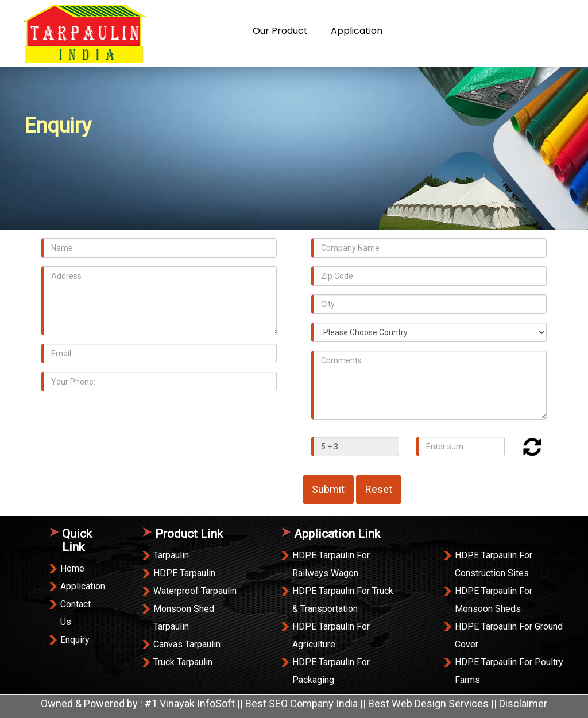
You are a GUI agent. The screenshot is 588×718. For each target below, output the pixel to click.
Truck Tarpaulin (183, 662)
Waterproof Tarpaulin (195, 591)
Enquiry (490, 31)
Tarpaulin (171, 555)
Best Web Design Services (428, 703)
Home (177, 31)
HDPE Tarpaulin (184, 573)
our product (280, 31)
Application (357, 31)
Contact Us (431, 31)
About (222, 31)
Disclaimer (523, 703)
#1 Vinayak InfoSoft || (195, 703)
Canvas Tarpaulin (187, 644)
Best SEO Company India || (307, 703)
